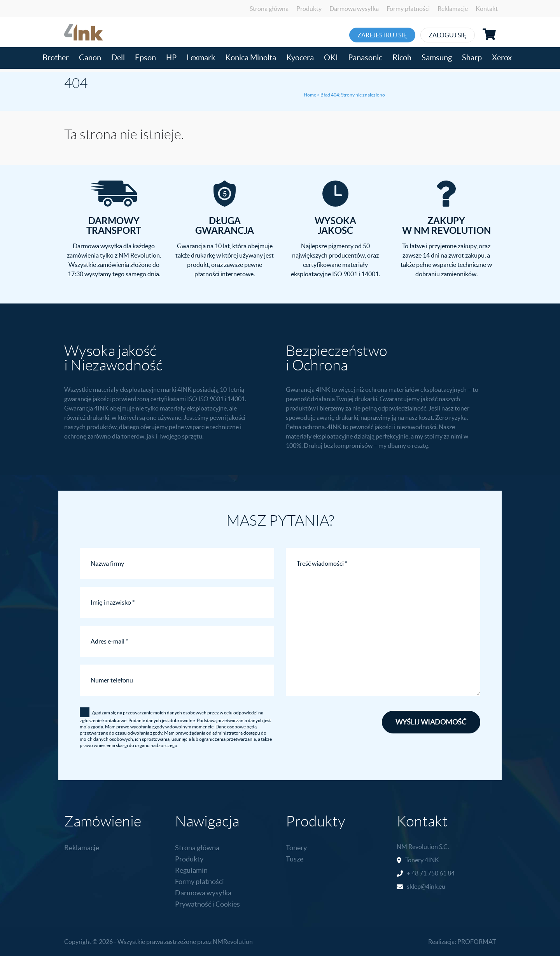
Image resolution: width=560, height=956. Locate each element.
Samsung (437, 58)
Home (310, 95)
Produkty (309, 9)
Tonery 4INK (422, 860)
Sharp (472, 58)
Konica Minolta (251, 58)
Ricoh (402, 58)
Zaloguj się (471, 35)
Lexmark (201, 58)
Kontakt (487, 9)
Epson (145, 58)
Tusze (295, 859)
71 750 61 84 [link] (437, 873)
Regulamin (191, 870)
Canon (90, 58)
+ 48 (413, 873)
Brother (56, 58)
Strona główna (269, 9)
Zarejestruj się (390, 35)
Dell (118, 58)
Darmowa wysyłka (354, 9)
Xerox (502, 58)
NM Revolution (417, 847)
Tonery (296, 848)
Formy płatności (408, 9)
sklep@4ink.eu (426, 886)
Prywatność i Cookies (207, 904)
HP (171, 58)
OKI (331, 58)
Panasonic (365, 58)
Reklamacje (453, 9)
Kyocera (300, 58)
